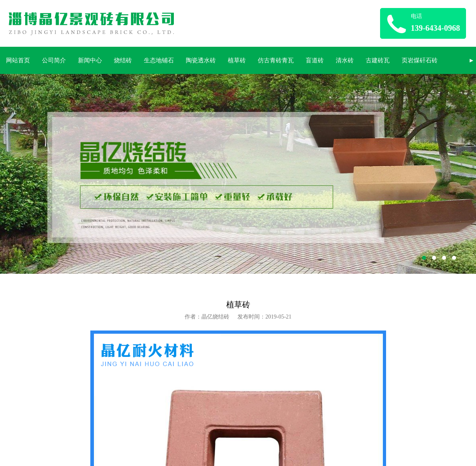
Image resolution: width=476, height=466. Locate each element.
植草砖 (237, 60)
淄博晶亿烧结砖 (238, 174)
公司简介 (54, 60)
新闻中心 (90, 60)
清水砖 (345, 60)
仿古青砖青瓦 (276, 60)
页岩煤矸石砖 (420, 60)
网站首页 (18, 60)
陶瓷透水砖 (201, 60)
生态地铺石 (159, 60)
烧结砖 (123, 60)
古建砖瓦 (378, 60)
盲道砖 (315, 60)
